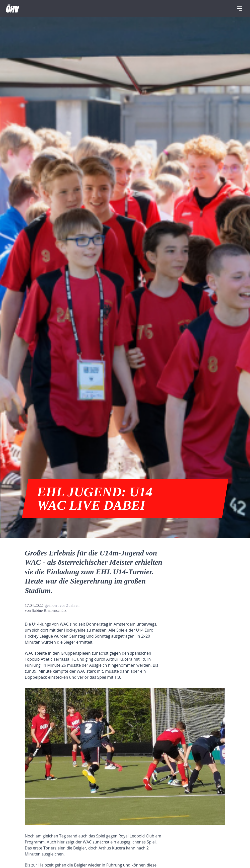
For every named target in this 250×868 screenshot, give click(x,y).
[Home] (13, 9)
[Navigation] (239, 9)
